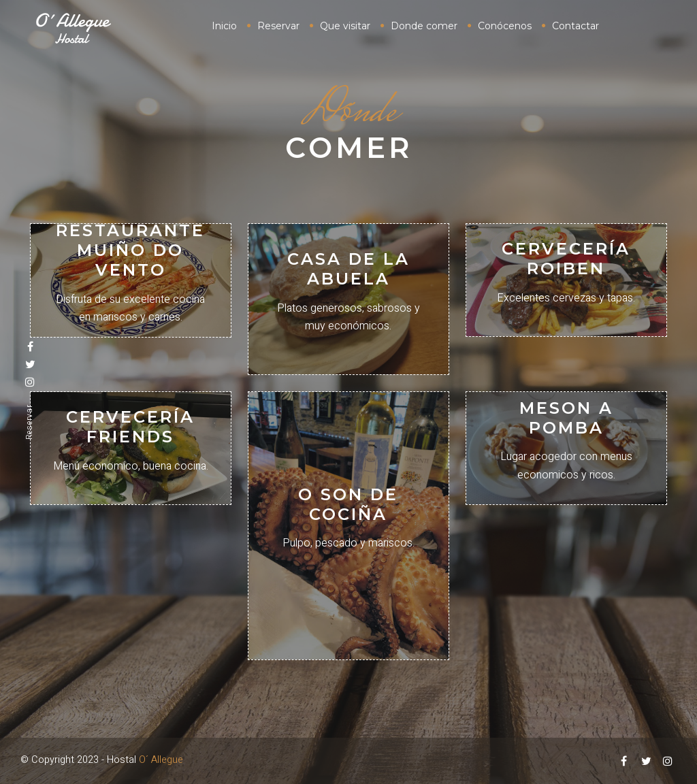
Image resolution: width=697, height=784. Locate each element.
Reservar (29, 423)
